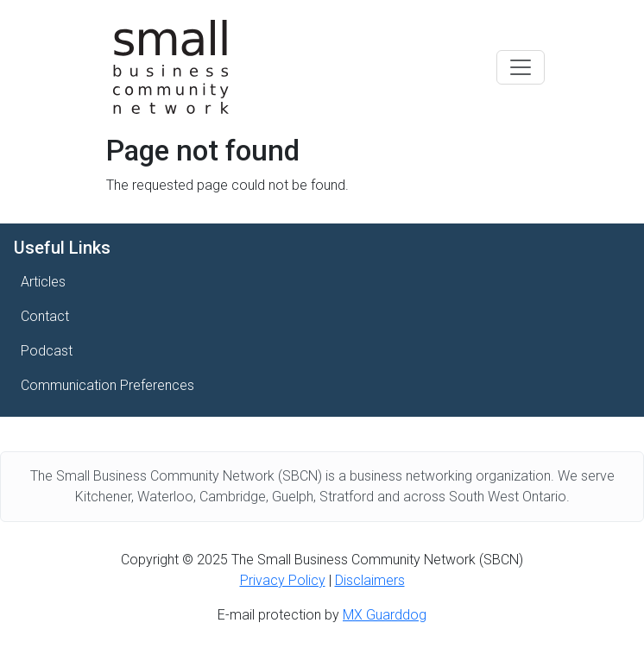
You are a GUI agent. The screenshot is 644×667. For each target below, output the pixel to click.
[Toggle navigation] (521, 67)
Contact (45, 316)
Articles (43, 282)
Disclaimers (370, 580)
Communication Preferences (107, 385)
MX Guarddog (385, 615)
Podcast (47, 351)
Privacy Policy (283, 580)
